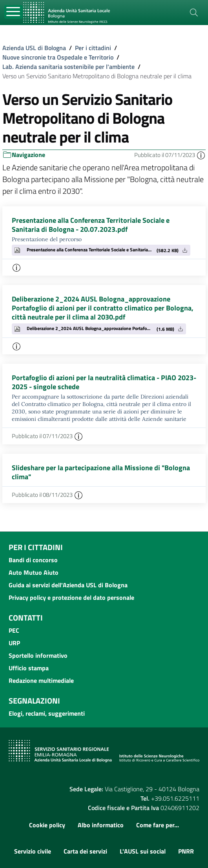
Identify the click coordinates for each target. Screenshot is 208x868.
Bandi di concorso (33, 560)
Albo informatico (101, 825)
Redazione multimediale (41, 680)
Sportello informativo (38, 655)
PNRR (186, 851)
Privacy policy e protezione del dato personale (71, 597)
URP (14, 643)
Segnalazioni (34, 701)
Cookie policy (47, 825)
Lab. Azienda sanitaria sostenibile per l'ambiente (68, 67)
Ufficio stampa (29, 668)
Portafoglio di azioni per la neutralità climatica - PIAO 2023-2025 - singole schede (104, 382)
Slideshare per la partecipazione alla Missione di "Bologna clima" (101, 472)
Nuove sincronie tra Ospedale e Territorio (58, 57)
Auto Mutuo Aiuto (34, 572)
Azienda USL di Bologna (34, 48)
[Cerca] (194, 13)
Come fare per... (158, 825)
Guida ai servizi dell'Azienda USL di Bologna (68, 585)
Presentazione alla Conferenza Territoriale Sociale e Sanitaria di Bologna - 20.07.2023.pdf (91, 225)
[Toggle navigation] (14, 12)
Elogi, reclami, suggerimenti (47, 713)
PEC (14, 630)
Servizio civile (33, 851)
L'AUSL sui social (143, 851)
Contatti (26, 618)
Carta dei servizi (85, 851)
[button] (201, 155)
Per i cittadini (93, 48)
